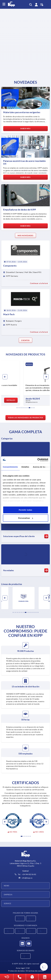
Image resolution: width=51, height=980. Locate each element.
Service (8, 903)
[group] (25, 383)
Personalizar (26, 518)
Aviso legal (20, 968)
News (7, 886)
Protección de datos (17, 971)
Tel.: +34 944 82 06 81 (25, 874)
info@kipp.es (26, 878)
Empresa (8, 895)
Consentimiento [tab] (10, 467)
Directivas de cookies (35, 971)
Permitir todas (26, 510)
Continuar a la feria (39, 283)
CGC (28, 968)
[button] (17, 408)
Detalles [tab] (25, 467)
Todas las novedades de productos (26, 418)
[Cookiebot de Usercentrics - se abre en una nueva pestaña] (37, 460)
